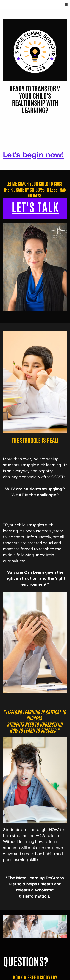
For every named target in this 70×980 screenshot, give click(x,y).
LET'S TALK (35, 208)
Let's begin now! (33, 155)
